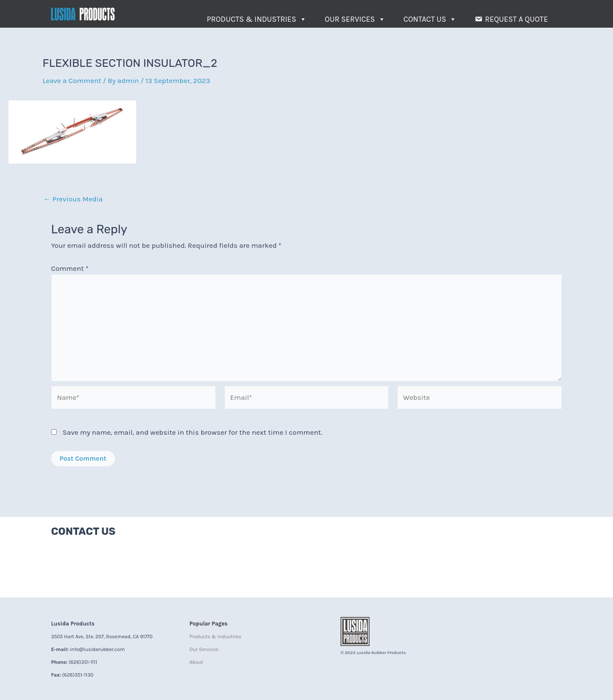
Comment (70, 268)
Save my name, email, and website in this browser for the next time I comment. (192, 432)
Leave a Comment (72, 80)
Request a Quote (516, 19)
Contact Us (430, 19)
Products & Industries (257, 19)
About (196, 662)
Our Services (355, 19)
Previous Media (73, 199)
